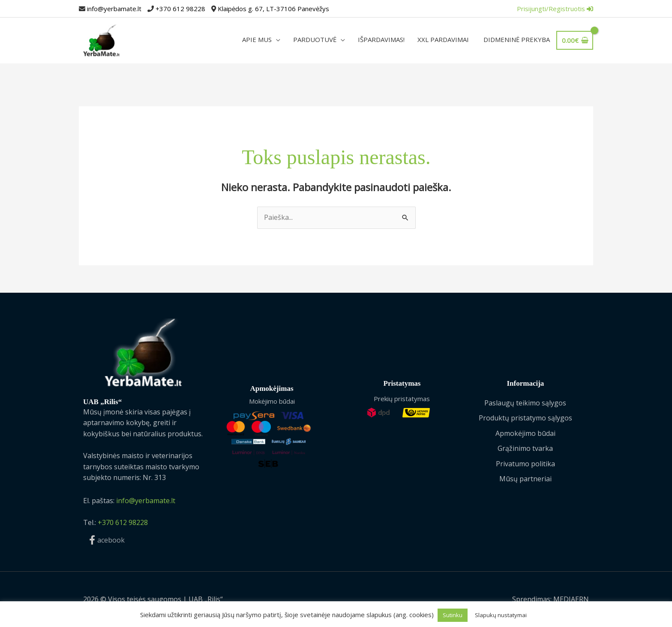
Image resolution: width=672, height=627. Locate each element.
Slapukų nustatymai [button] (501, 615)
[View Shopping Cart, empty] (574, 40)
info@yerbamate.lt (114, 9)
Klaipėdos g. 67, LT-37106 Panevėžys (273, 9)
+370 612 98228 (180, 9)
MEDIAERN (571, 599)
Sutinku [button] (453, 615)
